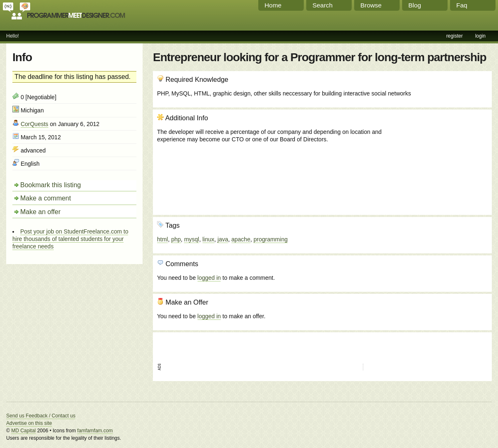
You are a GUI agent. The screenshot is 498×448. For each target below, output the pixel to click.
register (455, 36)
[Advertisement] (443, 158)
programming (270, 239)
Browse (371, 5)
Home (273, 5)
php (176, 239)
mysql (192, 239)
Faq (462, 5)
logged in (209, 278)
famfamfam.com (95, 431)
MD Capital (23, 431)
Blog (415, 5)
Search (323, 5)
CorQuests (35, 124)
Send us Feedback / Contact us (41, 416)
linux (208, 239)
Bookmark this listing (51, 185)
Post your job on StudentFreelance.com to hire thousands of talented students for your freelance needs (70, 239)
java (223, 239)
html (162, 239)
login (480, 36)
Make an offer (41, 212)
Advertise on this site (29, 423)
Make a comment (46, 198)
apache (241, 239)
